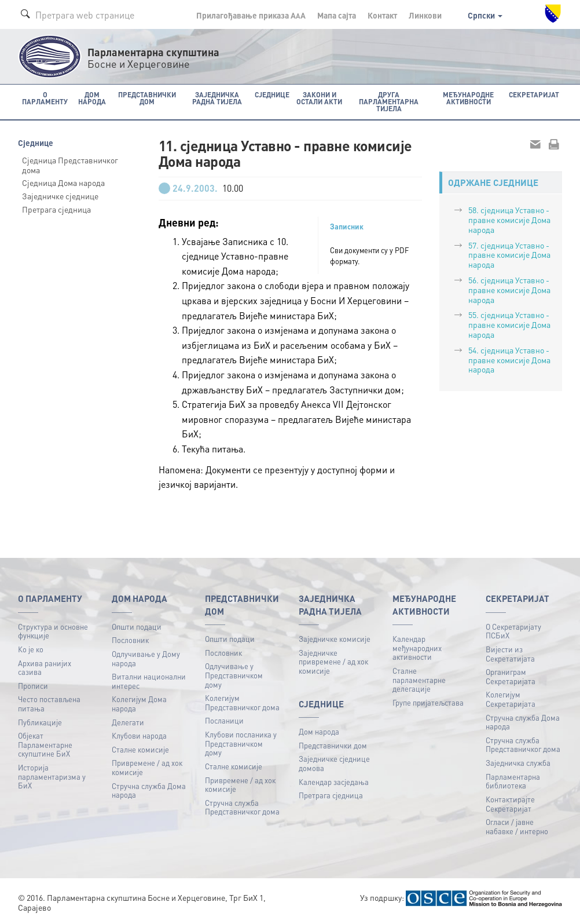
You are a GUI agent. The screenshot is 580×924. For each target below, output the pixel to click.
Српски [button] (485, 15)
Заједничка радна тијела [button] (217, 98)
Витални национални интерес (149, 681)
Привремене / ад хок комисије (147, 767)
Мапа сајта (337, 15)
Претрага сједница (56, 209)
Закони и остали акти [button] (319, 98)
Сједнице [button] (272, 95)
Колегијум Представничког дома (242, 702)
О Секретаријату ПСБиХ (513, 631)
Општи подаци (137, 627)
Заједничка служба (518, 763)
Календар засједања (334, 782)
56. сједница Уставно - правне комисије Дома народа (509, 290)
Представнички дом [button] (147, 98)
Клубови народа (139, 735)
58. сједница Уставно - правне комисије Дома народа (509, 220)
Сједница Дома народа (63, 182)
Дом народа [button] (92, 98)
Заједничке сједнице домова (334, 763)
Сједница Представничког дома (70, 165)
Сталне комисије (140, 749)
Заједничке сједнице (60, 196)
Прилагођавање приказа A (251, 15)
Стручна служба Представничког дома (242, 807)
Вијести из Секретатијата (510, 654)
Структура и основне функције (53, 631)
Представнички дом (333, 745)
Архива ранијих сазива (45, 668)
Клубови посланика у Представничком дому (241, 743)
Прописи (33, 686)
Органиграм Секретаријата (511, 676)
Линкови (425, 15)
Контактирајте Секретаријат (510, 804)
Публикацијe (40, 722)
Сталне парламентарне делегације (419, 680)
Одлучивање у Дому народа (146, 658)
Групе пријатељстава (428, 702)
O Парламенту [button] (45, 98)
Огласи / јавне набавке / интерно (517, 826)
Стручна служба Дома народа (149, 790)
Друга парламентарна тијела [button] (389, 102)
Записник (347, 227)
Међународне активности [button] (468, 98)
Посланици (224, 720)
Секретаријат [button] (534, 95)
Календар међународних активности (417, 648)
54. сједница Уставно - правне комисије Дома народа (509, 360)
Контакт (382, 15)
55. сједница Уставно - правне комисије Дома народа (509, 324)
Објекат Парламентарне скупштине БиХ (45, 744)
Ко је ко (31, 649)
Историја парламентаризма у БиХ (52, 776)
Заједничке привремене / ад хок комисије (333, 662)
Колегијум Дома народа (139, 704)
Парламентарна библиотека (513, 781)
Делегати (128, 722)
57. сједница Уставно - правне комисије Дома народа (509, 255)
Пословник (130, 640)
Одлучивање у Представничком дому (234, 675)
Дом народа (319, 731)
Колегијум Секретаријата (511, 699)
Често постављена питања (49, 704)
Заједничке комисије (335, 639)
